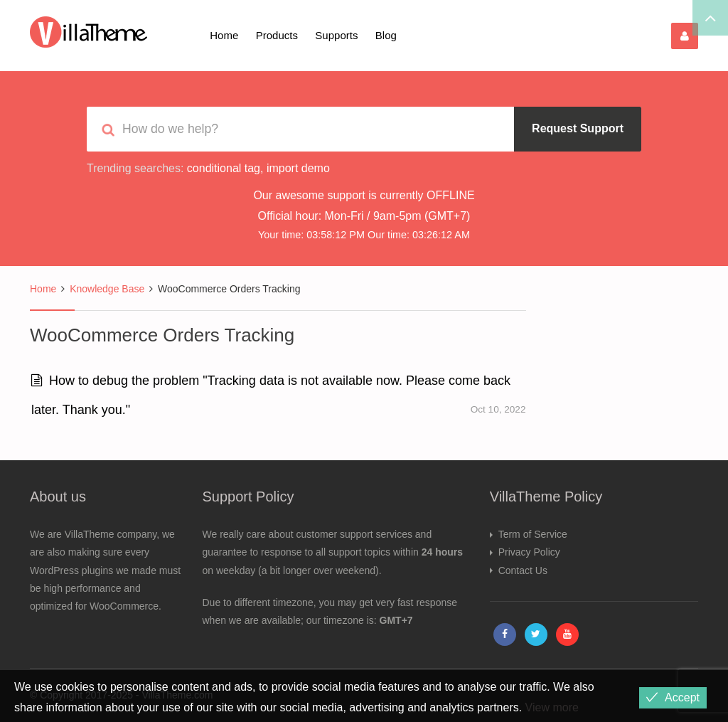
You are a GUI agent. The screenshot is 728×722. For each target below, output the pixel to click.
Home (224, 35)
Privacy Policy (529, 552)
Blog (386, 35)
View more (552, 707)
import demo (298, 168)
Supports (336, 35)
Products (277, 35)
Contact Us (523, 570)
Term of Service (533, 534)
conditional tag (224, 168)
